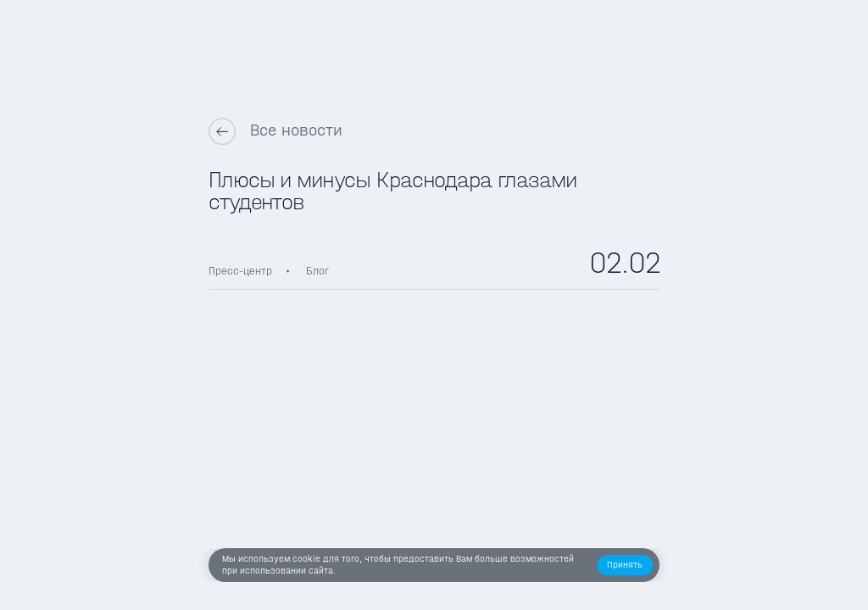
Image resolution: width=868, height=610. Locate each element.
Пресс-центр (240, 271)
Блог (317, 271)
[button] (625, 566)
